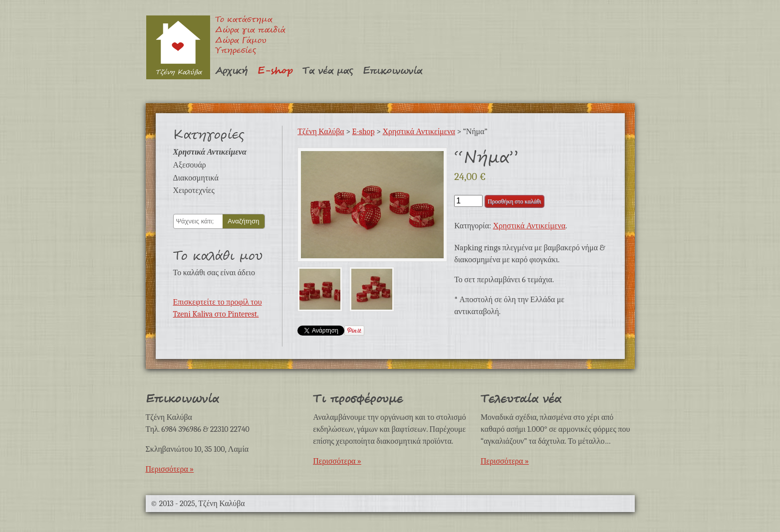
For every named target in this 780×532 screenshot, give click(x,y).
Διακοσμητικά (196, 178)
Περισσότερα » (170, 469)
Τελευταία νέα (521, 399)
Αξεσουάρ (190, 165)
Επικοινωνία (392, 71)
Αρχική (231, 71)
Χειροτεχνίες (194, 190)
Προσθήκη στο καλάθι (514, 201)
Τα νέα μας (328, 71)
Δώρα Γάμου (241, 41)
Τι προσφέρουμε (358, 399)
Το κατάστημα (244, 20)
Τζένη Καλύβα (178, 47)
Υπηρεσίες (236, 51)
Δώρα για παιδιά (250, 31)
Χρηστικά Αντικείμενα (210, 152)
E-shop (275, 71)
